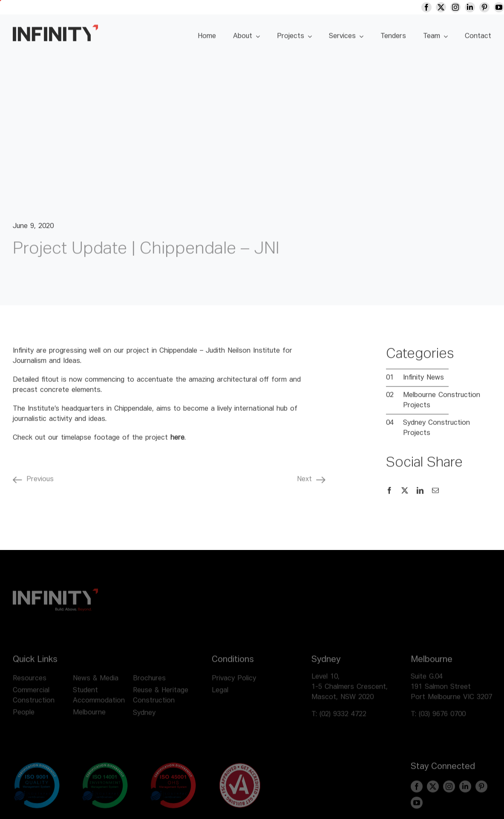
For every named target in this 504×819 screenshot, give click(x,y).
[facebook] (432, 7)
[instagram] (461, 7)
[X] (405, 495)
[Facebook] (389, 495)
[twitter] (447, 7)
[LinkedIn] (420, 495)
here (177, 443)
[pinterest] (490, 7)
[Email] (435, 495)
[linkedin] (476, 7)
